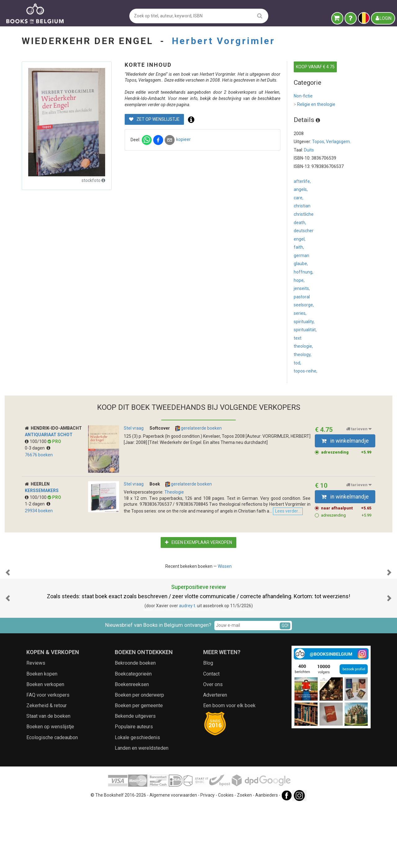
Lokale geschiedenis (137, 800)
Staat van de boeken (48, 778)
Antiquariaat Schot (49, 435)
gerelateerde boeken (198, 428)
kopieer (183, 139)
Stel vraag (134, 428)
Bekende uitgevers (135, 778)
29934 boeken (39, 511)
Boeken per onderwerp (139, 757)
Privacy (207, 857)
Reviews (36, 725)
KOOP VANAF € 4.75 (315, 67)
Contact (211, 736)
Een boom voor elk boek (229, 768)
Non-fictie (303, 96)
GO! (285, 688)
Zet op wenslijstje (154, 119)
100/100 (36, 441)
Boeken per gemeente (139, 768)
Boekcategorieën (133, 736)
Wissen (225, 566)
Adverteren (215, 757)
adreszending (346, 452)
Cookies (226, 857)
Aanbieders (267, 857)
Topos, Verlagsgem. (331, 142)
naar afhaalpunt (346, 508)
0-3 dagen (38, 448)
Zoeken (244, 857)
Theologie (174, 492)
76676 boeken (39, 455)
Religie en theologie (314, 105)
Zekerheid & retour (47, 768)
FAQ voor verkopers (48, 757)
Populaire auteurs (134, 789)
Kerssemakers (42, 491)
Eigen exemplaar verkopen (198, 542)
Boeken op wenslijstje (50, 789)
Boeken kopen (42, 736)
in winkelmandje (345, 441)
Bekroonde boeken (135, 725)
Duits (309, 150)
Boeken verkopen (45, 746)
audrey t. (187, 668)
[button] (8, 604)
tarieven (359, 429)
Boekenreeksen (132, 746)
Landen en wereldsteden (142, 810)
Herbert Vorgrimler (223, 41)
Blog (208, 725)
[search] (260, 16)
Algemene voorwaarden (173, 857)
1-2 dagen (38, 504)
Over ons (213, 746)
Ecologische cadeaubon (52, 800)
